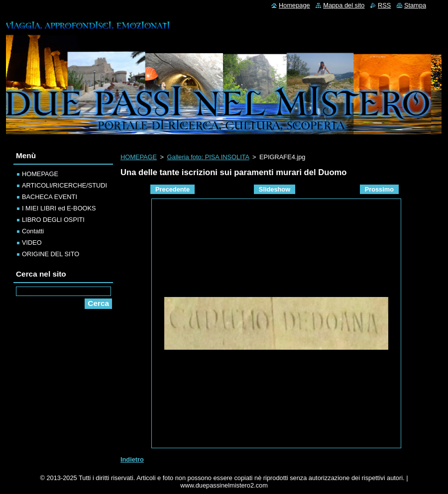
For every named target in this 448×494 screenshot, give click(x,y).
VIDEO (32, 243)
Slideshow (275, 189)
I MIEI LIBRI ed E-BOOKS (59, 208)
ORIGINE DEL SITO (51, 254)
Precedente (172, 189)
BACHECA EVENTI (50, 197)
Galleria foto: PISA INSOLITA (208, 157)
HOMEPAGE (139, 157)
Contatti (33, 231)
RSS (384, 5)
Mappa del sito (344, 5)
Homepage (294, 5)
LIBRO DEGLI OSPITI (53, 220)
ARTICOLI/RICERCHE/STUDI (64, 185)
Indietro (132, 459)
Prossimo (379, 189)
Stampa (415, 5)
